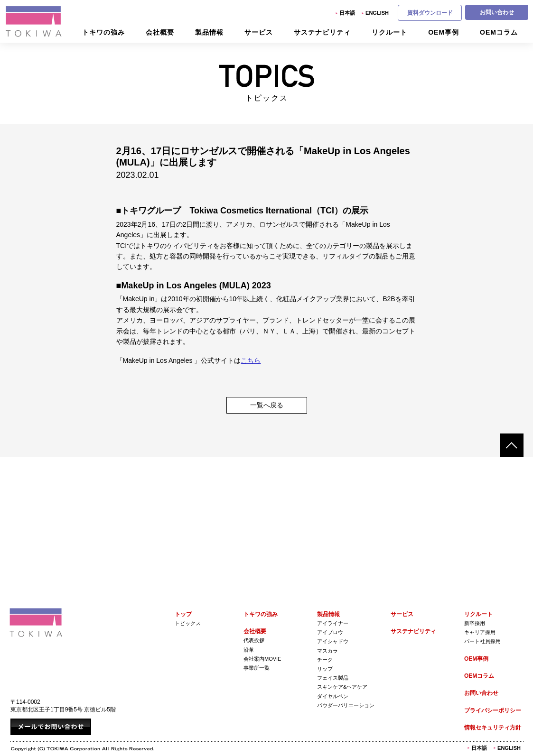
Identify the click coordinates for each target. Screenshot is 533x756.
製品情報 (328, 614)
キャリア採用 (480, 632)
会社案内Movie (262, 659)
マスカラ (327, 651)
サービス (402, 614)
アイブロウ (330, 632)
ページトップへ (512, 445)
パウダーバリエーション (346, 705)
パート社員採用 (482, 641)
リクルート (478, 614)
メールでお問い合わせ (51, 727)
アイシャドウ (333, 641)
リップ (325, 669)
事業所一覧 (257, 668)
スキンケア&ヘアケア (342, 687)
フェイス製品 (333, 678)
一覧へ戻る (267, 405)
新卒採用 (475, 623)
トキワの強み (261, 614)
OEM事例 (476, 659)
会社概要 (255, 631)
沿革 (249, 650)
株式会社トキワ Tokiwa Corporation (36, 622)
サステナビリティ (413, 631)
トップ (183, 614)
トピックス (188, 623)
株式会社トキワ (34, 21)
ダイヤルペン (333, 696)
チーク (325, 660)
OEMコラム (479, 676)
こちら (251, 360)
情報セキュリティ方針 (493, 728)
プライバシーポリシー (493, 710)
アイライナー (333, 623)
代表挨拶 (254, 640)
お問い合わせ (497, 12)
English (377, 13)
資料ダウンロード (430, 13)
